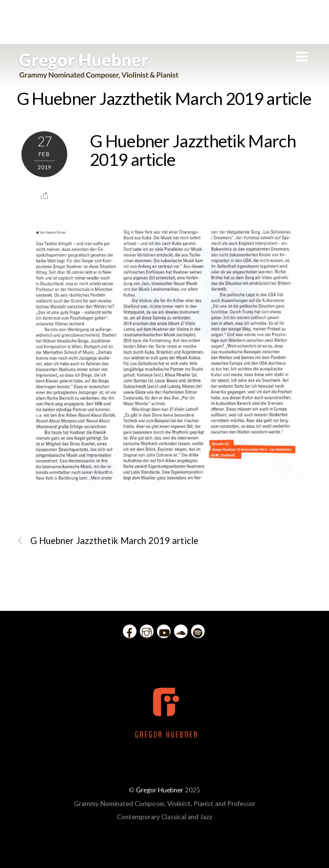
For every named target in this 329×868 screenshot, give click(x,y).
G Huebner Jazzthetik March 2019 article (164, 98)
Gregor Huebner (160, 790)
